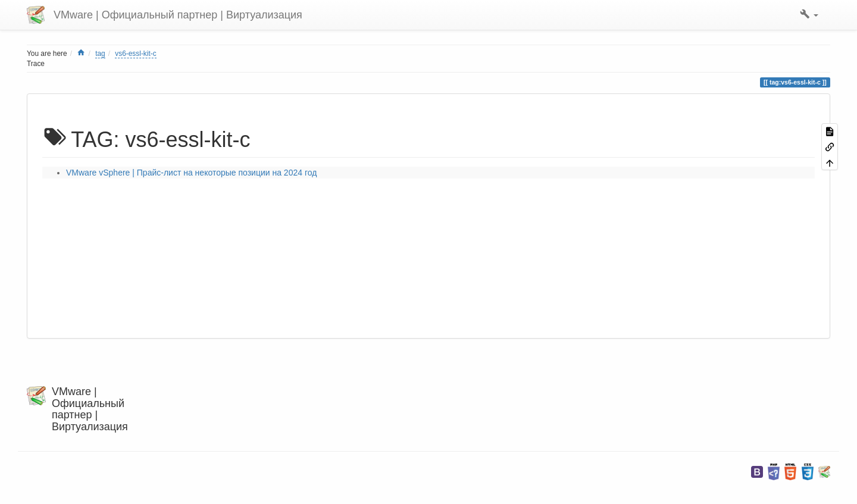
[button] (809, 15)
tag (100, 54)
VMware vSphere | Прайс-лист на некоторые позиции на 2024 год (191, 173)
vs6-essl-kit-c (135, 54)
